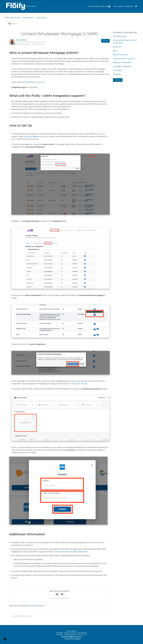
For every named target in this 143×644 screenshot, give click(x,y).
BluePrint (117, 47)
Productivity (41, 18)
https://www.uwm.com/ (34, 82)
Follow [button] (105, 41)
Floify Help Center (12, 18)
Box (115, 51)
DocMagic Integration (122, 66)
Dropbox (117, 74)
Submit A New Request (99, 6)
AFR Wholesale (120, 36)
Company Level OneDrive (124, 59)
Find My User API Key (78, 384)
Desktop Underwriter (122, 62)
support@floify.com (35, 136)
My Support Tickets (123, 6)
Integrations (28, 18)
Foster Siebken (21, 40)
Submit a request (37, 606)
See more (118, 80)
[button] (57, 594)
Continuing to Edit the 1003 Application (71, 552)
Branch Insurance (121, 55)
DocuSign (117, 70)
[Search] (23, 24)
